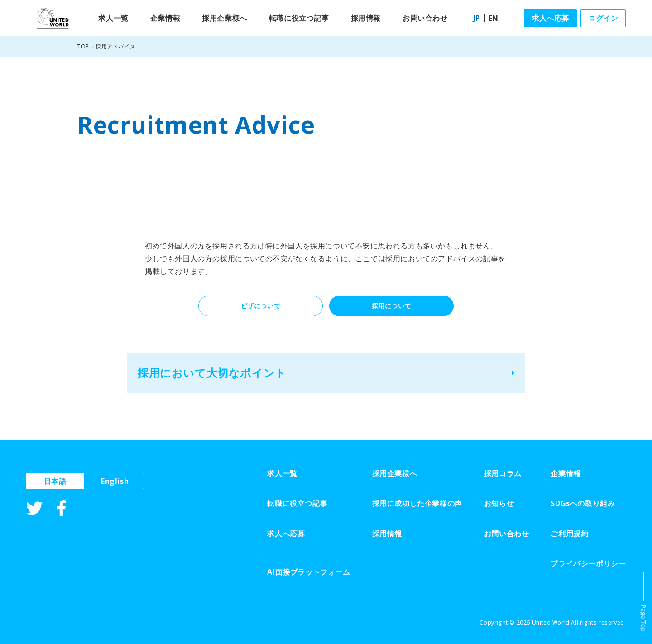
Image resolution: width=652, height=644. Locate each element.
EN (494, 18)
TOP (83, 46)
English (115, 481)
